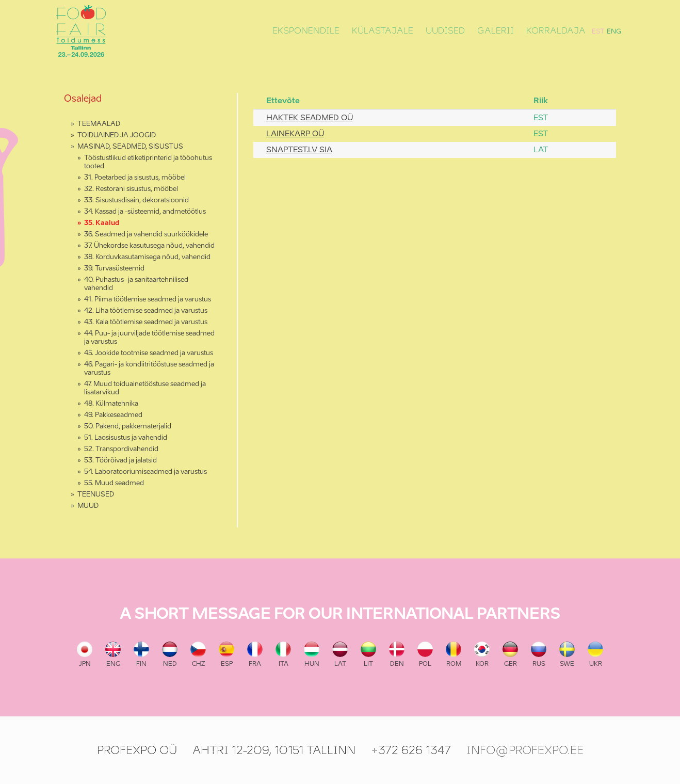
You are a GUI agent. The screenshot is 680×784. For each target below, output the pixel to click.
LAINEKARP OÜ (295, 134)
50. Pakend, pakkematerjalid (128, 427)
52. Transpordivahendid (121, 449)
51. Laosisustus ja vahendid (126, 438)
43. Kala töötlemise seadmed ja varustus (146, 322)
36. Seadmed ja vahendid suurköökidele (146, 235)
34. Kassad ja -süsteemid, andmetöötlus (145, 212)
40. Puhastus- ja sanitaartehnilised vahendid (136, 284)
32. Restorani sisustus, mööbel (131, 189)
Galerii (496, 31)
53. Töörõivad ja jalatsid (120, 461)
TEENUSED (96, 495)
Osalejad (83, 99)
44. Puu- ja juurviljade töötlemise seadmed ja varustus (149, 338)
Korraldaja (556, 31)
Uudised (445, 31)
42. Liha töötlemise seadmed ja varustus (146, 311)
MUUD (88, 506)
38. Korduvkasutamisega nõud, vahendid (147, 257)
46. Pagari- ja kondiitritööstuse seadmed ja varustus (149, 369)
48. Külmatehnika (111, 404)
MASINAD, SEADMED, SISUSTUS (130, 147)
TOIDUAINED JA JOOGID (117, 135)
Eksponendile (306, 31)
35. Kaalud (102, 223)
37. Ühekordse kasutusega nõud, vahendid (149, 246)
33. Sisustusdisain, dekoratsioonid (136, 201)
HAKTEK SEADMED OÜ (310, 118)
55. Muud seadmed (114, 483)
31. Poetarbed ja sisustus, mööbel (135, 178)
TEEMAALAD (99, 124)
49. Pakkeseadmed (113, 415)
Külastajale (383, 31)
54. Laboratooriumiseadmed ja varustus (145, 472)
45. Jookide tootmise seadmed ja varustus (149, 353)
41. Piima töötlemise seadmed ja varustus (148, 300)
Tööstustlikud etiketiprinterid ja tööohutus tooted (148, 162)
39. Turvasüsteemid (114, 269)
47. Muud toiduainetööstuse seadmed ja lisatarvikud (145, 388)
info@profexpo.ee (525, 750)
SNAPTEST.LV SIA (299, 150)
